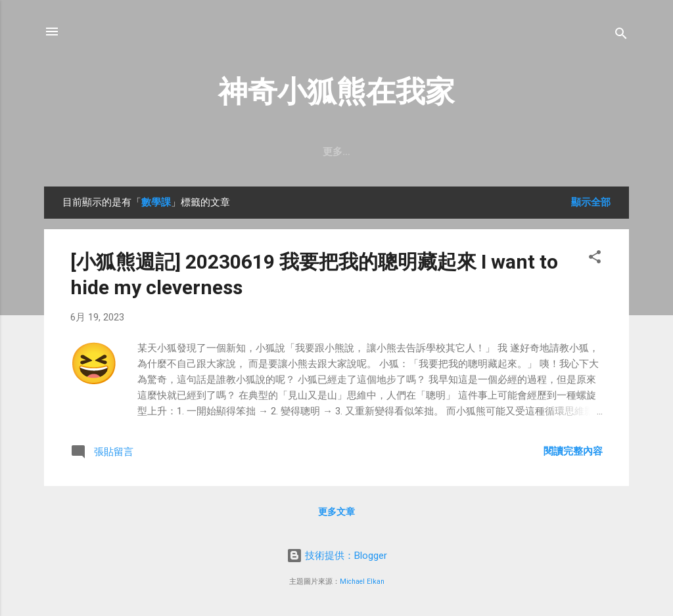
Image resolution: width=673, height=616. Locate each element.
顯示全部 (591, 202)
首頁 (250, 152)
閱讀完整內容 (573, 451)
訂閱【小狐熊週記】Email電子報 (358, 152)
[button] (595, 259)
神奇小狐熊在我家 (336, 92)
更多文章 (336, 512)
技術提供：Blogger (337, 556)
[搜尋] (621, 36)
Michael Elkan (362, 582)
